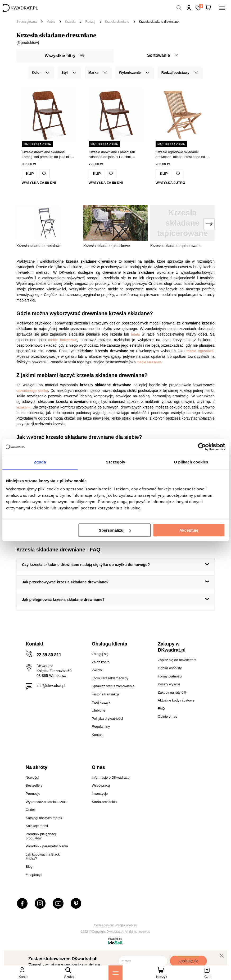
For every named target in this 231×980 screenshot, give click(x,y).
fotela (135, 334)
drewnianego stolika (32, 391)
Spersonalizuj (115, 530)
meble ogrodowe (200, 351)
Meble (51, 22)
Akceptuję (189, 530)
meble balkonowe (63, 340)
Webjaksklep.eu (126, 925)
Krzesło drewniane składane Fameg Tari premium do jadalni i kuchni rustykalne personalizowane (48, 155)
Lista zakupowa (201, 6)
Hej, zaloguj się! (189, 8)
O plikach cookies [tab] (191, 462)
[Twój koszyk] (208, 8)
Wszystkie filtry (64, 56)
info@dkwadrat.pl (51, 686)
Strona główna (27, 22)
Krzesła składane (117, 22)
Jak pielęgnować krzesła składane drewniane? (63, 600)
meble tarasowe (149, 362)
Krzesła (70, 22)
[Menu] (115, 973)
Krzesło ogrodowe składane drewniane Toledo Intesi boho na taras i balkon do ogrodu (180, 155)
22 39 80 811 (49, 655)
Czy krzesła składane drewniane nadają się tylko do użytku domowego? (86, 565)
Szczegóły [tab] (115, 462)
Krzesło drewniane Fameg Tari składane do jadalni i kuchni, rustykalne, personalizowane (112, 155)
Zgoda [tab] (40, 462)
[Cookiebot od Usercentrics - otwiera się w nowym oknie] (202, 447)
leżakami (23, 407)
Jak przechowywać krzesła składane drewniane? (65, 582)
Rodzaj (90, 22)
